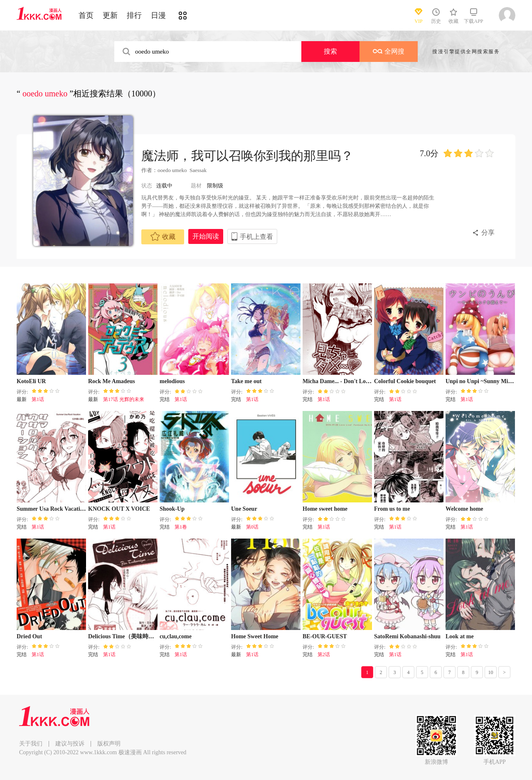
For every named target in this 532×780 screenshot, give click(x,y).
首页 (86, 15)
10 (491, 672)
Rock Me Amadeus (112, 381)
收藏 (163, 236)
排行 (134, 15)
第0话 (252, 527)
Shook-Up (172, 509)
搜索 (330, 51)
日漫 (158, 15)
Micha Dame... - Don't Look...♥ (341, 381)
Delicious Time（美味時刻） (124, 636)
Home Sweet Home (255, 636)
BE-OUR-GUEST (325, 636)
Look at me (460, 636)
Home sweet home (325, 509)
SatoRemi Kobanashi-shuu (407, 636)
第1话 (38, 399)
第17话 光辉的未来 (124, 399)
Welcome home (464, 509)
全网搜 (389, 51)
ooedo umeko (172, 170)
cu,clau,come (176, 636)
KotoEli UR (31, 381)
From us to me (392, 509)
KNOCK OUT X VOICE (119, 509)
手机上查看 (256, 237)
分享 (488, 233)
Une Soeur (244, 509)
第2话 (324, 655)
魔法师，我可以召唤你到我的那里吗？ (247, 156)
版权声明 (109, 744)
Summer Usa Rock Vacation (51, 509)
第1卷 (181, 527)
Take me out (246, 381)
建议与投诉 (70, 744)
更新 (110, 15)
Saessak (198, 170)
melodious (172, 381)
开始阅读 (206, 236)
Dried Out (29, 636)
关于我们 (31, 744)
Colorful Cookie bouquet (405, 381)
